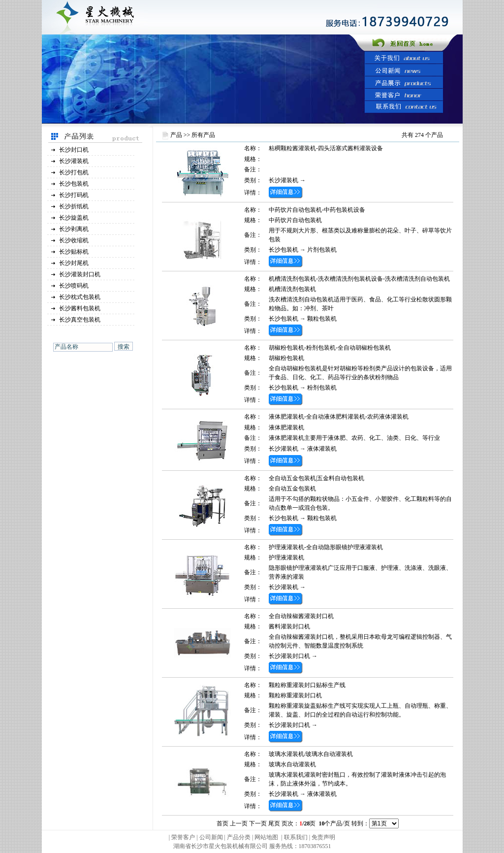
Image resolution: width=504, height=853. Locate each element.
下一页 (258, 823)
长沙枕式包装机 (80, 297)
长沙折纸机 (74, 206)
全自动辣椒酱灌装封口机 (301, 616)
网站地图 (266, 837)
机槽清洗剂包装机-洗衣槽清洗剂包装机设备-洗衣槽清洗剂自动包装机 (359, 279)
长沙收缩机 (74, 240)
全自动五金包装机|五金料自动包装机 (316, 478)
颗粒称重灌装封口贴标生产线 (307, 685)
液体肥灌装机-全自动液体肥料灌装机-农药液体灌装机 (339, 417)
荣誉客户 (183, 837)
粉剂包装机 (322, 388)
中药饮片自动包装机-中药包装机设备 (317, 210)
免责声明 (323, 837)
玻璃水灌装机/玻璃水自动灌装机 (311, 754)
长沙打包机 (74, 172)
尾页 (274, 823)
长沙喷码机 (74, 286)
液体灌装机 (322, 449)
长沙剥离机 (74, 229)
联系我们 (296, 837)
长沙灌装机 (74, 161)
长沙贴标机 (74, 252)
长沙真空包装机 (80, 320)
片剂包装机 (322, 250)
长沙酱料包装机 (80, 308)
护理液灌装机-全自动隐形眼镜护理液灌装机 (326, 547)
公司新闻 (211, 837)
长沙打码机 (74, 195)
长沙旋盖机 (74, 218)
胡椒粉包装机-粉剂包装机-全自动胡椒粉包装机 (330, 348)
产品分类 (239, 837)
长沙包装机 (74, 184)
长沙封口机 (74, 150)
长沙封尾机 (74, 263)
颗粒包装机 (322, 319)
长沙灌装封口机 (80, 274)
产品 (176, 135)
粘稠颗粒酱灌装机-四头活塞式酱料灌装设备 (326, 148)
